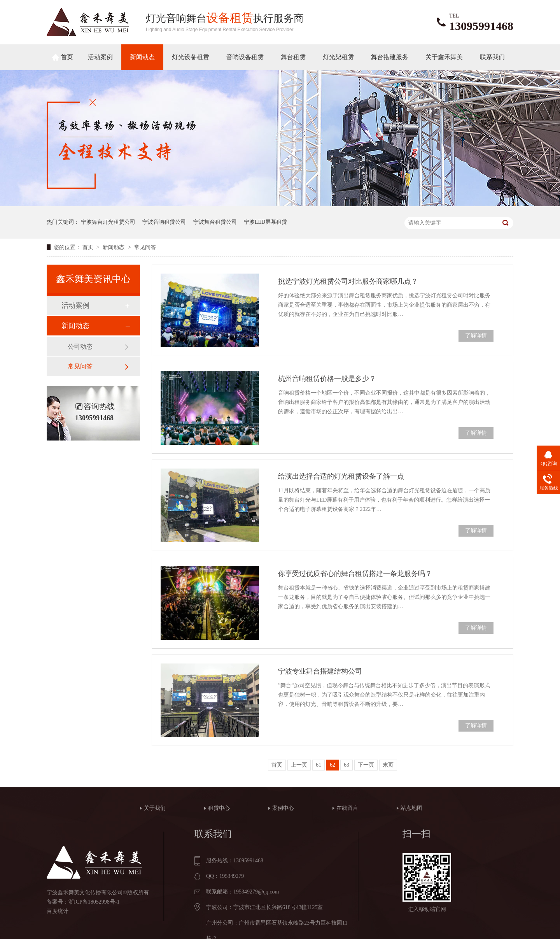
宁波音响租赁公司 (164, 222)
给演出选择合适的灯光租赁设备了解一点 (341, 476)
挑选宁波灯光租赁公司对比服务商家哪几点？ (348, 281)
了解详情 (476, 336)
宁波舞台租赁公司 (215, 222)
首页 (67, 57)
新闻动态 (142, 57)
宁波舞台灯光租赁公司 (108, 222)
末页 (388, 765)
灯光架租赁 (338, 57)
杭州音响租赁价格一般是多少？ (327, 379)
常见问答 (145, 247)
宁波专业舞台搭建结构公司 (320, 671)
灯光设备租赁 (191, 57)
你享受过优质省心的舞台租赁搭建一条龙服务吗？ (355, 574)
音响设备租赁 (245, 57)
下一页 (366, 765)
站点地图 (411, 808)
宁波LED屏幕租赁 (265, 222)
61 (318, 765)
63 (346, 765)
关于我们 (155, 808)
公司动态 (80, 347)
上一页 (299, 765)
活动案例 (100, 57)
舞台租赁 (293, 57)
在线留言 (347, 808)
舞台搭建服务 (390, 57)
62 (332, 765)
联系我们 (492, 57)
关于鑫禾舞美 (444, 57)
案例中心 (283, 808)
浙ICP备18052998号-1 (94, 902)
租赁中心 (219, 808)
